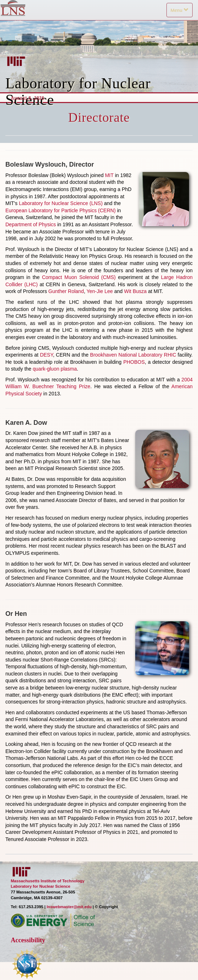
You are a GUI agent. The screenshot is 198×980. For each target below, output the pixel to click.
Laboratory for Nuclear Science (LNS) (61, 203)
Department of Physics (31, 224)
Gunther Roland (66, 291)
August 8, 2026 (28, 98)
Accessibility (28, 940)
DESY (46, 355)
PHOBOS (134, 362)
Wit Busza (135, 291)
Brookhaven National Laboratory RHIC (133, 355)
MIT (109, 175)
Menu (181, 12)
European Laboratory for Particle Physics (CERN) (60, 210)
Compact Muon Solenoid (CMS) (79, 277)
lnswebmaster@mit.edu (69, 907)
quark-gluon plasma (55, 369)
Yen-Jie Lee (100, 291)
